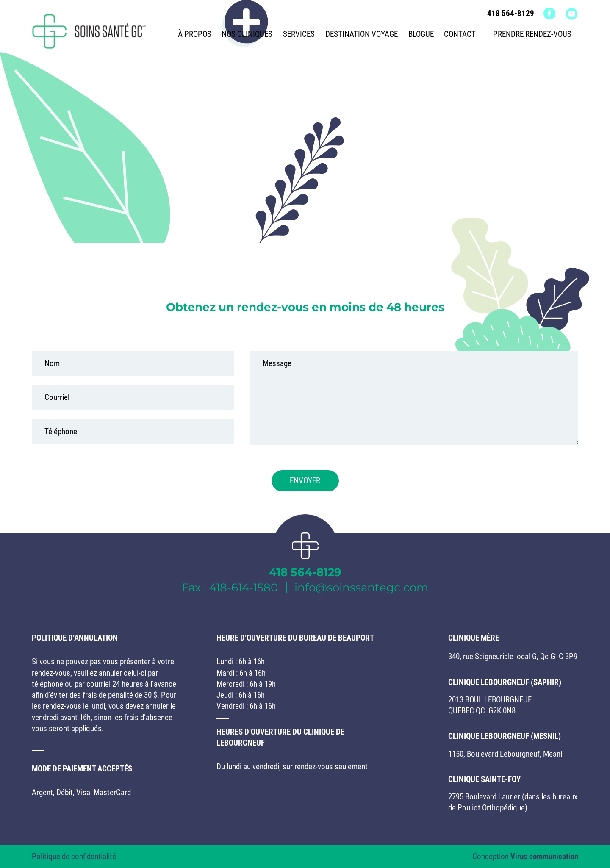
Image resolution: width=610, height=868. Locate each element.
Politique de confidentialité (74, 857)
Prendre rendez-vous (532, 34)
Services (299, 34)
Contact (460, 34)
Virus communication (544, 857)
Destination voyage (362, 34)
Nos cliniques (247, 34)
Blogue (421, 34)
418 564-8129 (511, 14)
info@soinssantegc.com (361, 588)
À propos (195, 34)
